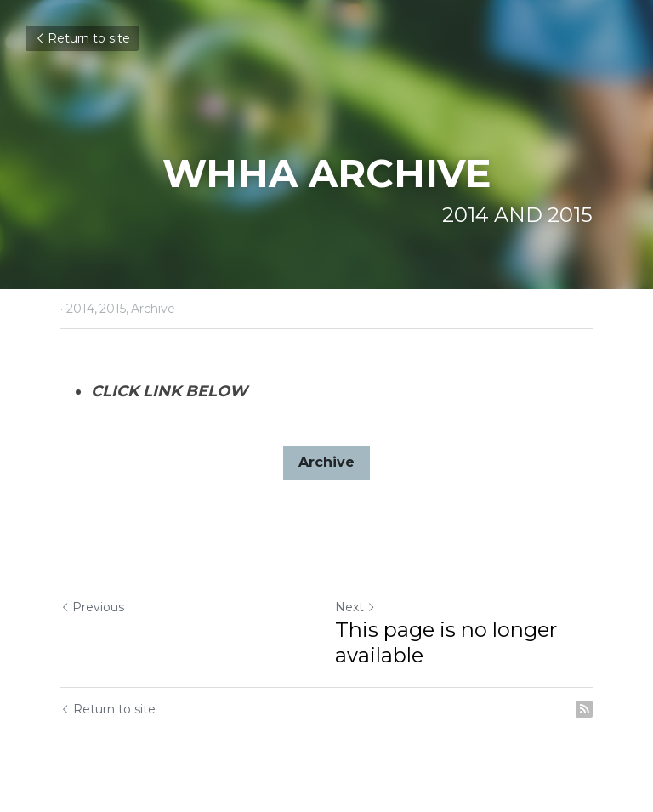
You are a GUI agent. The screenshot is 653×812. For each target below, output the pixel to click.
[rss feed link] (584, 709)
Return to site (82, 38)
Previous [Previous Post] (92, 607)
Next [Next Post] (355, 607)
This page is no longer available (446, 642)
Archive (326, 462)
